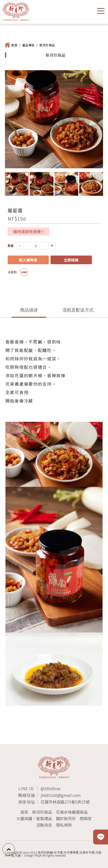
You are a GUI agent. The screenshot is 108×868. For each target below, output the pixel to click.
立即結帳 (71, 260)
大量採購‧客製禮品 (34, 818)
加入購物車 (28, 260)
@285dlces (51, 788)
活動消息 (44, 825)
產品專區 (28, 45)
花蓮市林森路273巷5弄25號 (65, 802)
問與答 (86, 818)
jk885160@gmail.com (61, 795)
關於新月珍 (66, 818)
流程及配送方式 (78, 310)
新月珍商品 (47, 45)
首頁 (14, 45)
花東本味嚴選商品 (72, 812)
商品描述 (29, 310)
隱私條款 (64, 825)
